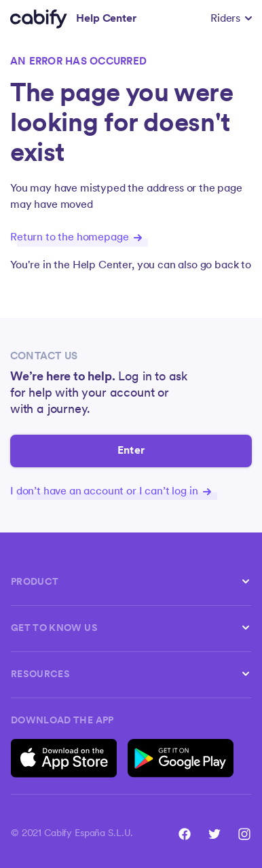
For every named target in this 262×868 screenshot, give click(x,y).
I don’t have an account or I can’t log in (111, 492)
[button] (231, 19)
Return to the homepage (76, 238)
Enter (131, 451)
